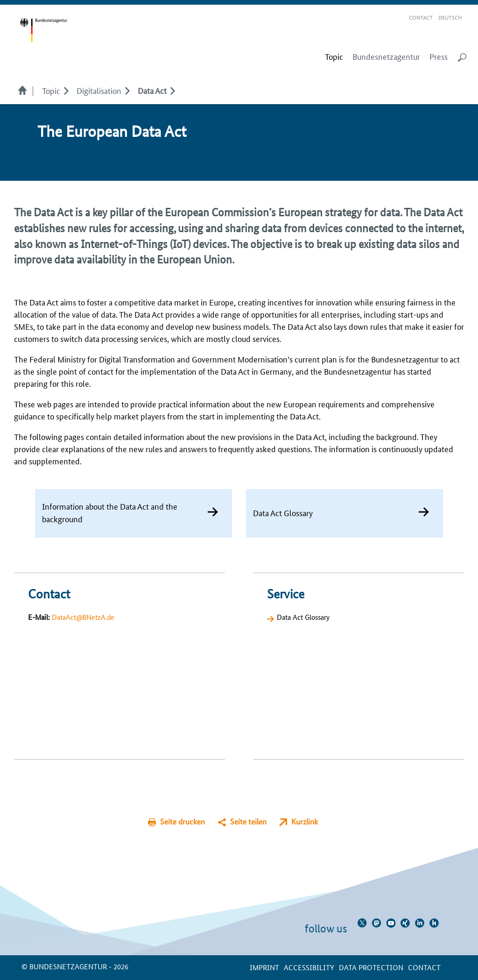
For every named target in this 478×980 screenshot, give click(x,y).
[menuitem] (334, 57)
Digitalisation (99, 90)
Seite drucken (183, 821)
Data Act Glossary (303, 617)
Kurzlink (305, 821)
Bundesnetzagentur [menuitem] (386, 57)
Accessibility (309, 967)
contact (424, 967)
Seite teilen (248, 821)
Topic (51, 90)
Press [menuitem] (439, 57)
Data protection (371, 967)
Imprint (264, 967)
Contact (421, 17)
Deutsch (450, 17)
